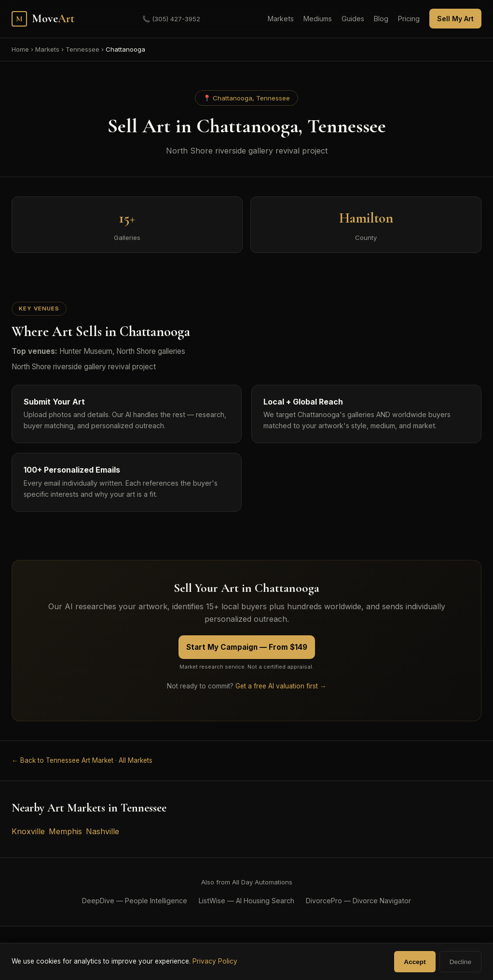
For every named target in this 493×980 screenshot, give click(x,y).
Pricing (409, 19)
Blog (381, 19)
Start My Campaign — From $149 (247, 647)
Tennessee (82, 49)
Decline (460, 962)
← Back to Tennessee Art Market (62, 760)
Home (20, 49)
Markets (281, 19)
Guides (353, 19)
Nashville (103, 831)
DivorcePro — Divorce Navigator (358, 901)
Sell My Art (455, 19)
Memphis (65, 831)
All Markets (136, 760)
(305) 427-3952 (171, 19)
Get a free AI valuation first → (281, 686)
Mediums (318, 19)
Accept (415, 962)
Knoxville (28, 831)
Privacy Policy (215, 961)
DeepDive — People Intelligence (135, 901)
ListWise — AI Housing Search (246, 901)
